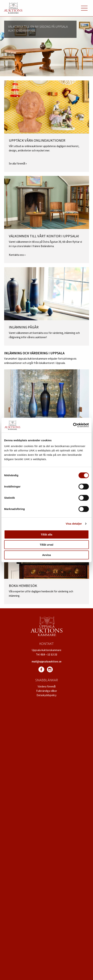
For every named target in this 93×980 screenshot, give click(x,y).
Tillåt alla (46, 534)
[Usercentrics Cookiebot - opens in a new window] (73, 425)
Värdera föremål (47, 686)
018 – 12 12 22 (49, 654)
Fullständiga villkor (47, 691)
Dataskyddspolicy (46, 695)
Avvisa (46, 555)
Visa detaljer (74, 524)
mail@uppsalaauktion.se (46, 661)
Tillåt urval (47, 545)
